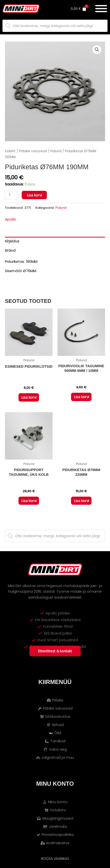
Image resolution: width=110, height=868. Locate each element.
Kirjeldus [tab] (12, 241)
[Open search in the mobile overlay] (55, 26)
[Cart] (86, 9)
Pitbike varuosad (33, 151)
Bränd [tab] (10, 251)
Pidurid (56, 151)
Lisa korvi (34, 195)
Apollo (11, 219)
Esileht (10, 151)
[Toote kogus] (11, 195)
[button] (97, 50)
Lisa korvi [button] (29, 397)
